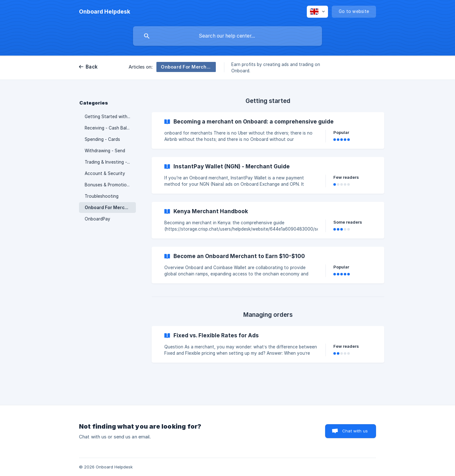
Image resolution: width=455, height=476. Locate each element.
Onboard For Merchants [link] (110, 208)
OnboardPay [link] (97, 219)
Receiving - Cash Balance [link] (110, 128)
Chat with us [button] (355, 431)
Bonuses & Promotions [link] (108, 185)
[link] (268, 130)
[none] (105, 12)
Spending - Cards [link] (102, 139)
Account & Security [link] (105, 173)
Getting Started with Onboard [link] (110, 117)
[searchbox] (227, 36)
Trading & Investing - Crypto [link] (110, 162)
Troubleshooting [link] (102, 196)
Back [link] (92, 67)
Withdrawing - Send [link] (105, 151)
